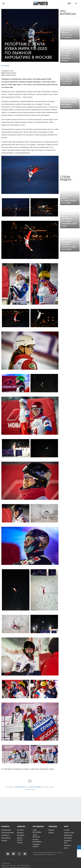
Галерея (4, 841)
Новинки (51, 830)
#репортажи (5, 66)
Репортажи (21, 835)
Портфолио (5, 835)
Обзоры (51, 833)
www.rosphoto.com (41, 855)
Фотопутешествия (7, 833)
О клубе (67, 830)
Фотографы (68, 838)
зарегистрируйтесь (36, 787)
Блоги (66, 848)
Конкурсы (20, 833)
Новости (20, 843)
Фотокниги (68, 845)
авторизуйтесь (20, 787)
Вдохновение (6, 838)
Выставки (20, 830)
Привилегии (68, 835)
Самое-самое (6, 830)
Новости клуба (69, 833)
